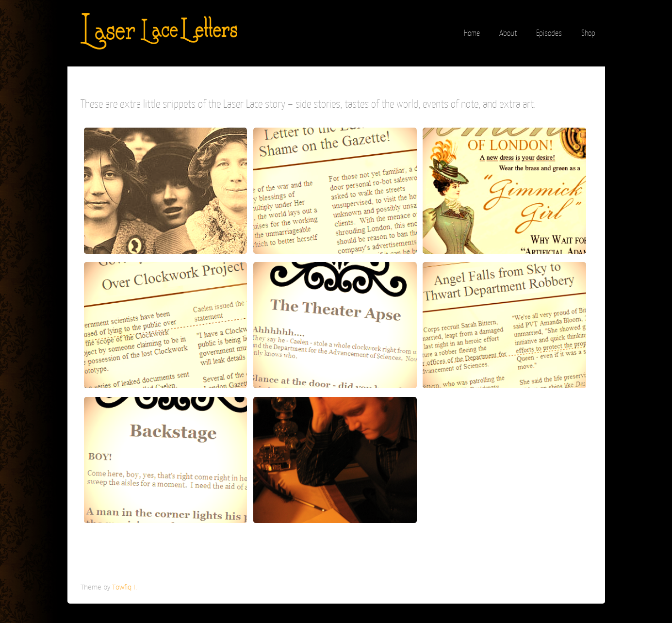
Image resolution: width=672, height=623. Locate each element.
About (508, 33)
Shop (588, 33)
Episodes (549, 33)
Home (472, 33)
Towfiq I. (124, 587)
